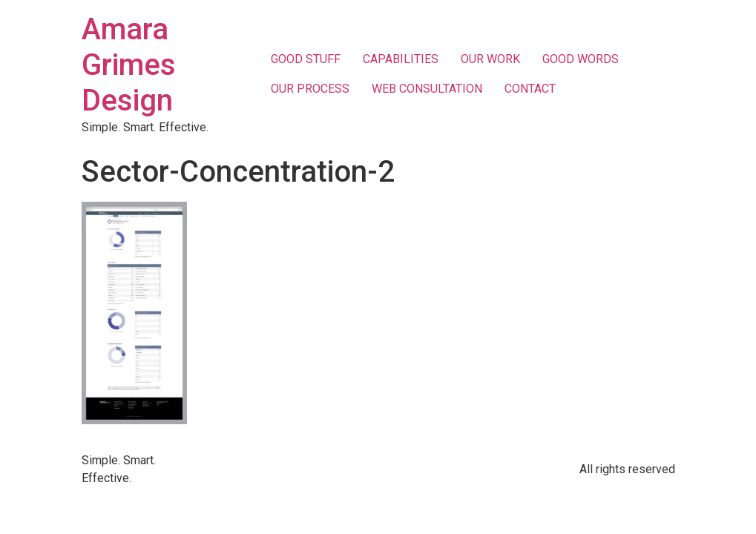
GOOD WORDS (581, 59)
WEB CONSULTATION (427, 89)
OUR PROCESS (310, 89)
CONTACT (530, 89)
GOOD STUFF (306, 59)
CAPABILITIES (401, 59)
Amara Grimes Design (129, 65)
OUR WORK (490, 59)
